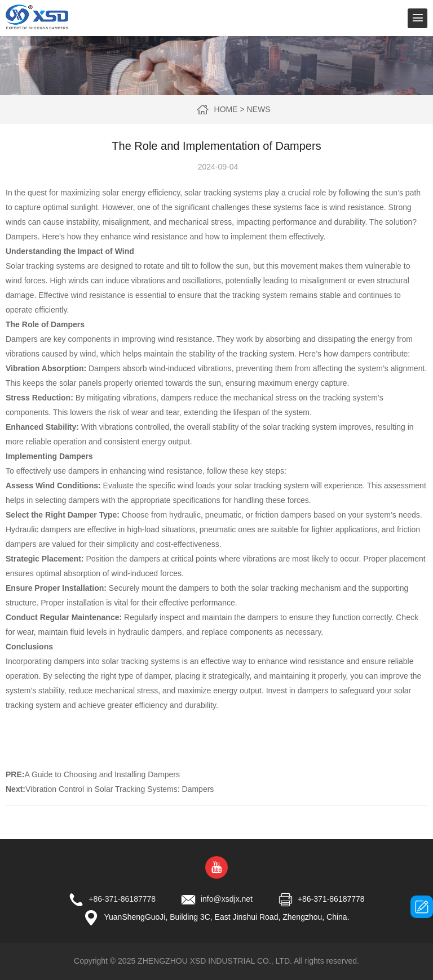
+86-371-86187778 (122, 899)
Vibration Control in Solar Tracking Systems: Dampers (120, 789)
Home (226, 109)
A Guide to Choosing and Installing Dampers (102, 774)
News (258, 109)
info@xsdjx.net (227, 899)
